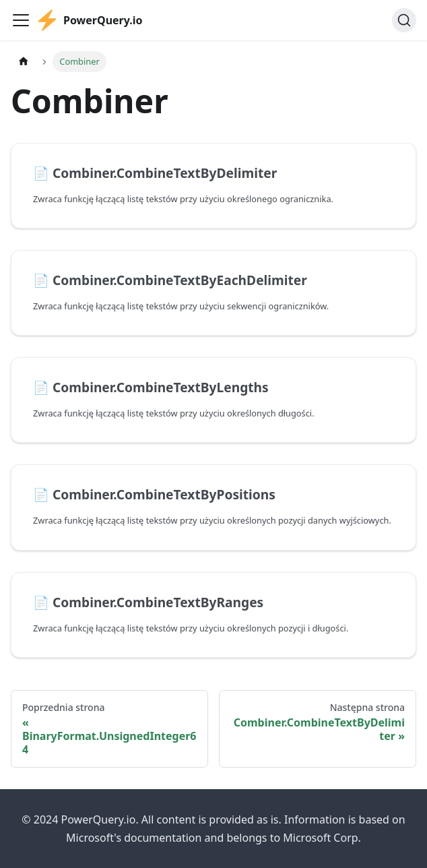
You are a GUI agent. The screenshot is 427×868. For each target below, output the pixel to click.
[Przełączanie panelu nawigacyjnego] (21, 20)
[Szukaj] (404, 20)
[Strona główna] (24, 62)
